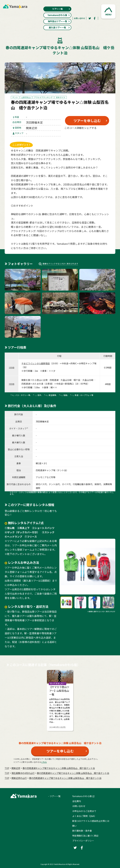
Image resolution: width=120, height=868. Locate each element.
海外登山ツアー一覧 (59, 21)
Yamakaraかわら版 (59, 15)
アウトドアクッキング (43, 97)
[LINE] (102, 135)
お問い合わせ (79, 18)
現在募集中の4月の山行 (23, 773)
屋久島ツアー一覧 (59, 27)
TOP (7, 768)
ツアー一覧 (61, 9)
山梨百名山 (26, 97)
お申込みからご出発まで (84, 811)
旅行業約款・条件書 (82, 831)
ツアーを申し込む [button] (87, 121)
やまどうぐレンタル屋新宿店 (36, 363)
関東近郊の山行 (19, 778)
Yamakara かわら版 (82, 796)
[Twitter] (90, 18)
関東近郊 (16, 768)
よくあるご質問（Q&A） (84, 816)
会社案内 (77, 801)
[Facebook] (95, 18)
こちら (44, 762)
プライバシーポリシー (83, 841)
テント (15, 97)
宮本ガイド (61, 97)
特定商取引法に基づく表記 (85, 836)
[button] (108, 11)
